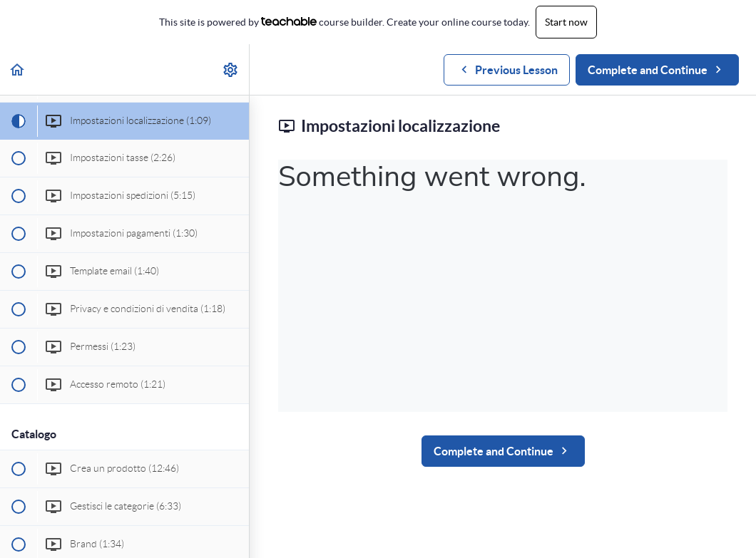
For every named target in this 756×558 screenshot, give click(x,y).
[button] (18, 69)
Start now (566, 22)
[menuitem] (231, 69)
